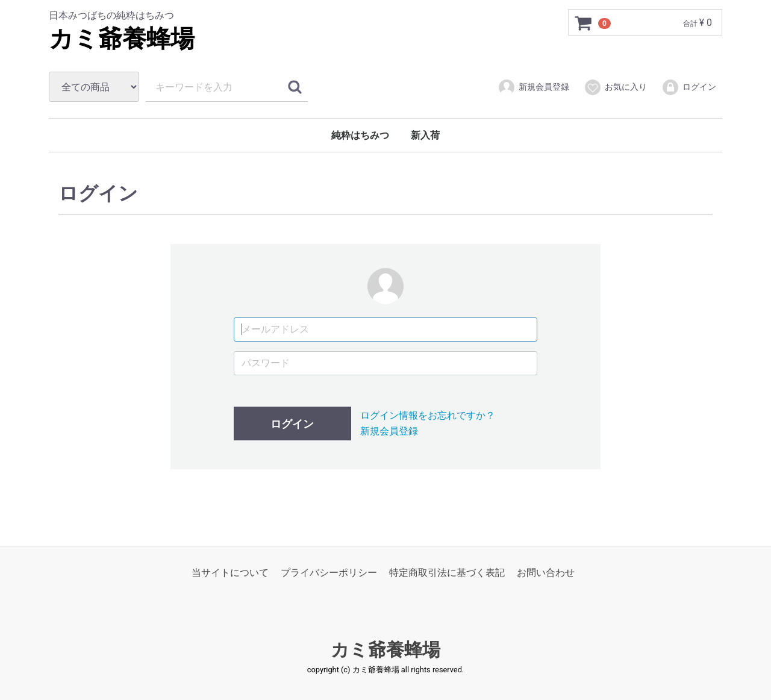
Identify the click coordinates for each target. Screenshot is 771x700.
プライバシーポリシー (329, 573)
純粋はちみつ (360, 135)
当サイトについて (230, 573)
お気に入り (615, 87)
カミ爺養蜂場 (122, 39)
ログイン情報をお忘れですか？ (428, 415)
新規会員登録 (533, 87)
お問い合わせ (546, 573)
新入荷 (425, 135)
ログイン (689, 87)
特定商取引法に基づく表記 (447, 573)
